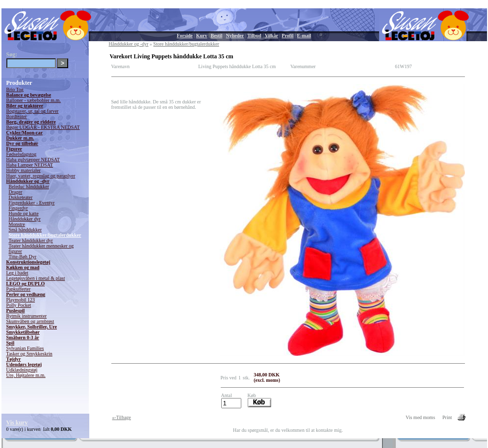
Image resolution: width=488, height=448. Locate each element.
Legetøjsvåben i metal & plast (36, 278)
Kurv (202, 36)
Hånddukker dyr (25, 219)
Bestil (217, 36)
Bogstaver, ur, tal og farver (33, 111)
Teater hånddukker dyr (31, 240)
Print (447, 417)
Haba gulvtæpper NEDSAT (33, 160)
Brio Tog (15, 89)
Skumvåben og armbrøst (30, 321)
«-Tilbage (122, 417)
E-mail (304, 36)
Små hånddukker (26, 230)
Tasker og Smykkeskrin (29, 354)
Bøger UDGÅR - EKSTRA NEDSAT (43, 127)
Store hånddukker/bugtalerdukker (45, 235)
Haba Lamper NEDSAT (30, 165)
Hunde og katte (24, 213)
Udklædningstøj (22, 370)
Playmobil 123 (21, 300)
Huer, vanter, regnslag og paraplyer (41, 176)
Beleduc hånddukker (29, 187)
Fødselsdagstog (22, 154)
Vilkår (271, 36)
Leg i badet (17, 273)
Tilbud (254, 36)
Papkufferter (19, 289)
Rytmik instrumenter (27, 316)
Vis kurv (17, 423)
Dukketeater (21, 197)
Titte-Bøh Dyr (23, 257)
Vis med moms (420, 417)
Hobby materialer (24, 170)
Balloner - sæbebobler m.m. (34, 100)
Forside (185, 36)
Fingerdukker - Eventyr (32, 203)
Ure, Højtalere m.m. (26, 375)
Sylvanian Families (25, 348)
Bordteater (17, 116)
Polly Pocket (19, 305)
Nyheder (235, 36)
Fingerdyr (18, 208)
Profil (287, 36)
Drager (16, 192)
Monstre (17, 224)
